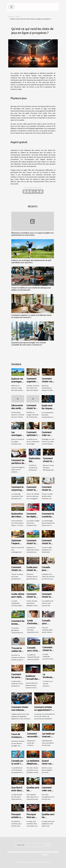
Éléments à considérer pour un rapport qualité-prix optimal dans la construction (32, 234)
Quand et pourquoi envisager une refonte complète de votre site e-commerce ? (29, 344)
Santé (35, 852)
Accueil (11, 17)
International (25, 852)
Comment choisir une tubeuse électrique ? (20, 710)
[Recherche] (30, 845)
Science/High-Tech (45, 853)
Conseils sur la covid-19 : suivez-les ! (17, 764)
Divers (18, 17)
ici (27, 115)
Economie (13, 852)
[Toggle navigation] (11, 7)
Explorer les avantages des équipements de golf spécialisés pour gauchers (31, 261)
